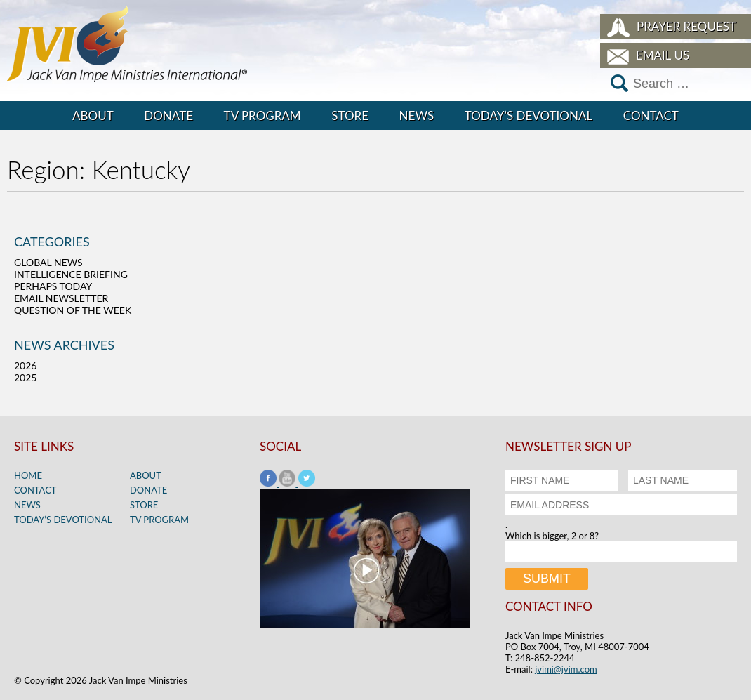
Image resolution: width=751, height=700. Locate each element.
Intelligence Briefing (71, 274)
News (417, 115)
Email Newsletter (61, 298)
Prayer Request (686, 26)
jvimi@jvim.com (566, 669)
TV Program (262, 115)
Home (28, 475)
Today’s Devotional (529, 115)
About (93, 115)
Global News (48, 262)
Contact (651, 115)
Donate (168, 115)
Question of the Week (73, 310)
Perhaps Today (53, 286)
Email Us (663, 55)
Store (350, 115)
